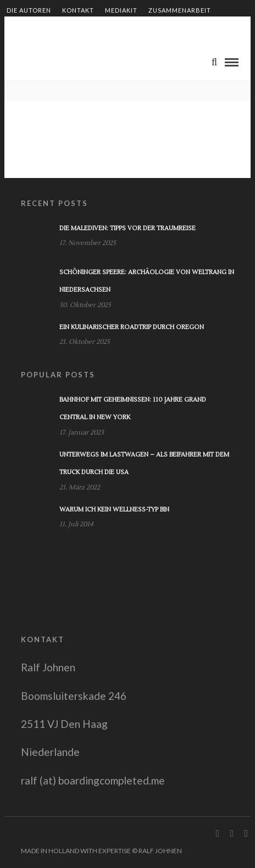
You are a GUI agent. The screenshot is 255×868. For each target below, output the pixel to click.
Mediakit (121, 10)
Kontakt (78, 10)
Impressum (154, 29)
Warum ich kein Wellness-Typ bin (114, 510)
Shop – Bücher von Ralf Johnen (65, 29)
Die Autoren (29, 10)
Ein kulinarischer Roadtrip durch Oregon (132, 327)
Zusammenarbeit (180, 10)
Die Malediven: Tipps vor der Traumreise (127, 228)
